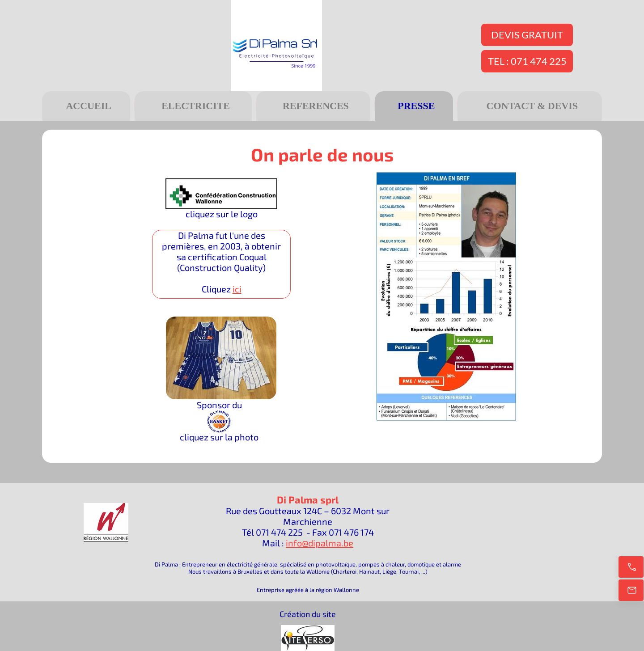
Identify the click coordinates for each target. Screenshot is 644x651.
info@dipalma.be (320, 543)
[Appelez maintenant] (631, 567)
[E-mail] (631, 590)
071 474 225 (279, 532)
